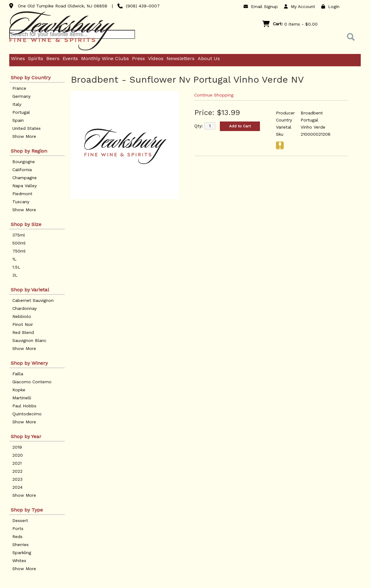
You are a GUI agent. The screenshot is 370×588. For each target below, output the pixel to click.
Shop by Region (29, 151)
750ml (19, 251)
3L (15, 275)
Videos (156, 58)
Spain (18, 120)
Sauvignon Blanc (29, 340)
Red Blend (23, 332)
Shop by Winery (29, 363)
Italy (17, 104)
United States (27, 128)
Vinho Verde (313, 127)
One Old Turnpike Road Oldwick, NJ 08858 (63, 6)
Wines (18, 58)
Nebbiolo (22, 316)
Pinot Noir (23, 324)
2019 (17, 447)
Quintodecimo (27, 414)
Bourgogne (24, 162)
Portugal (21, 112)
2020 (18, 455)
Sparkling (22, 553)
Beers (53, 58)
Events (70, 58)
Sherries (21, 545)
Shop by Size (26, 224)
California (22, 170)
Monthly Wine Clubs (105, 58)
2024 (17, 487)
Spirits (36, 58)
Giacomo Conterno (32, 382)
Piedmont (22, 194)
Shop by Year (26, 436)
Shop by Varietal (30, 290)
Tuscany (21, 202)
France (19, 88)
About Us (209, 58)
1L (14, 259)
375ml (19, 235)
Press (138, 58)
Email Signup (261, 6)
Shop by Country (31, 78)
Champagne (25, 178)
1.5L (16, 267)
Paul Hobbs (24, 406)
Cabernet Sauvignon (33, 300)
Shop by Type (27, 510)
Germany (21, 96)
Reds (17, 537)
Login (330, 6)
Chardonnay (25, 308)
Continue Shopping (214, 95)
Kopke (19, 390)
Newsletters (181, 58)
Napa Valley (25, 186)
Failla (18, 374)
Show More (24, 136)
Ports (18, 528)
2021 (17, 463)
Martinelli (22, 398)
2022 (17, 471)
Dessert (20, 520)
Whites (19, 561)
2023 (17, 479)
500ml (19, 243)
